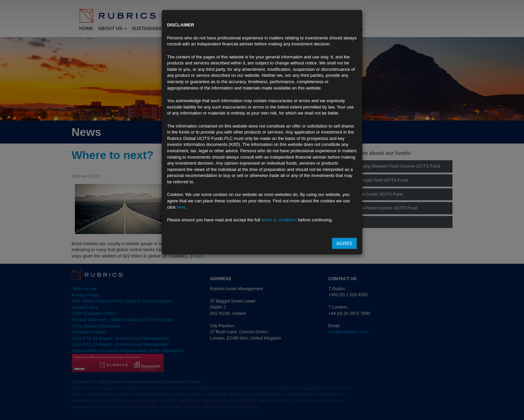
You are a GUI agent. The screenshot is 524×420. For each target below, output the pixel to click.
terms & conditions (279, 220)
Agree (344, 243)
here (181, 207)
